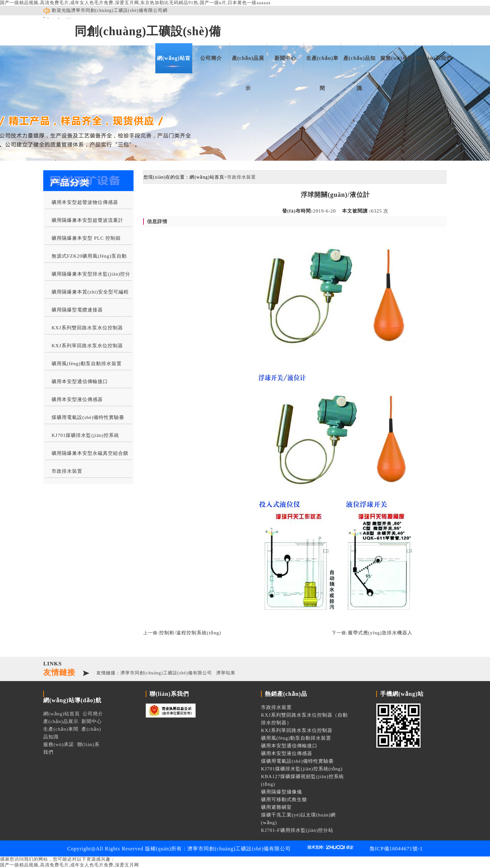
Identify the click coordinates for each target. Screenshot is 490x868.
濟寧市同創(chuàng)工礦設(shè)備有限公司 (166, 673)
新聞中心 (285, 58)
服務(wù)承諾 (397, 58)
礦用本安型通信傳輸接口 (80, 382)
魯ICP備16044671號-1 (396, 849)
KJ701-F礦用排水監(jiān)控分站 (297, 830)
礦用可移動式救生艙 (284, 800)
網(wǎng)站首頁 (174, 64)
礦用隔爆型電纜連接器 (77, 310)
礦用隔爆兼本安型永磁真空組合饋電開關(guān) (87, 455)
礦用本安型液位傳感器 (77, 399)
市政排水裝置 (67, 471)
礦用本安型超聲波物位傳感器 (85, 202)
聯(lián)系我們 (434, 58)
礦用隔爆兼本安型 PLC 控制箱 (86, 238)
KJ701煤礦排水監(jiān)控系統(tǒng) (82, 437)
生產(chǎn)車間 (323, 64)
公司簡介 (211, 58)
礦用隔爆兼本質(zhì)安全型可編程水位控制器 (87, 294)
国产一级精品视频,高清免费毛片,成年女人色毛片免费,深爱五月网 (69, 865)
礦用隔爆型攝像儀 (282, 792)
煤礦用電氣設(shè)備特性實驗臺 (88, 417)
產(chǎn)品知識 (360, 64)
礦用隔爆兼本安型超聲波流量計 (87, 220)
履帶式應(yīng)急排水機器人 (380, 633)
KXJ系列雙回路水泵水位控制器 (87, 328)
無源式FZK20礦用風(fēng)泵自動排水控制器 (86, 258)
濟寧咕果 (226, 673)
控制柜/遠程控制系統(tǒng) (190, 633)
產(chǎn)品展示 (248, 64)
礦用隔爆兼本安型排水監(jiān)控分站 (88, 276)
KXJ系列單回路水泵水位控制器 (87, 346)
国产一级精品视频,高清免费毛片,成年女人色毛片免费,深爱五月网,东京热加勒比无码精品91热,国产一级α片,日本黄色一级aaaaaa (135, 3)
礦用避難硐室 (276, 807)
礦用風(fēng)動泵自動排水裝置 (87, 364)
